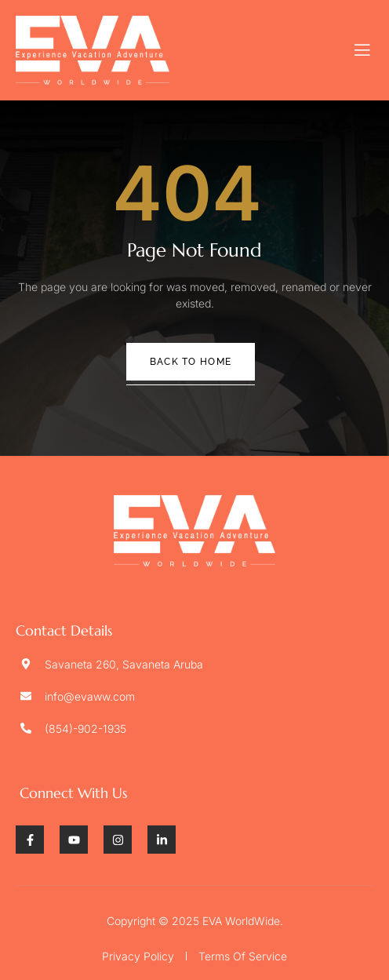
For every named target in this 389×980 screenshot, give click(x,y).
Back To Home (191, 362)
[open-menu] (363, 50)
